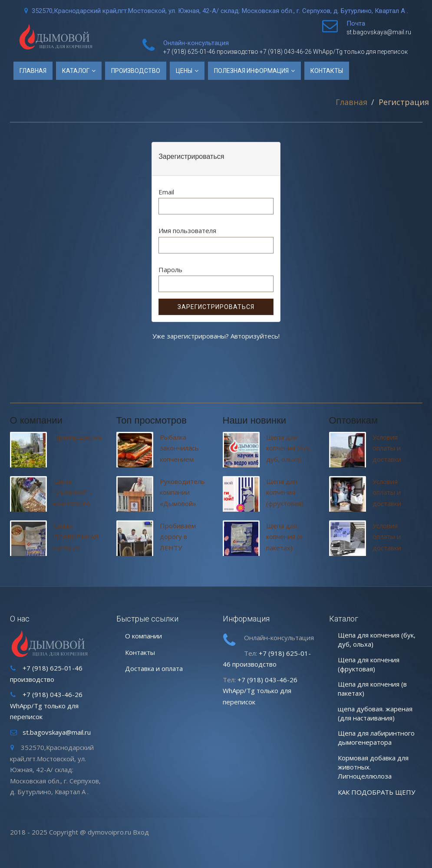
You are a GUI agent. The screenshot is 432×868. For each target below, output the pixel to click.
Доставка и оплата (154, 668)
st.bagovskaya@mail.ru (379, 32)
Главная (33, 71)
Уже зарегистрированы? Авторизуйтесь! (216, 336)
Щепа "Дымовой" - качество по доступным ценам (73, 503)
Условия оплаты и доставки (387, 448)
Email (166, 192)
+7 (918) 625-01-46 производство (211, 52)
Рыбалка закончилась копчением (179, 448)
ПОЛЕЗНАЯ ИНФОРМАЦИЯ (252, 71)
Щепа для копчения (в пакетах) (284, 537)
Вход (141, 832)
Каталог (76, 71)
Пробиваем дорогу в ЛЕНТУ (178, 537)
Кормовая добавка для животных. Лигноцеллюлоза (373, 767)
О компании (143, 636)
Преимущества (77, 437)
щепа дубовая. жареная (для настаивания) (375, 713)
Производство (136, 71)
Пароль (170, 270)
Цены (185, 71)
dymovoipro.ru (109, 832)
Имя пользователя (187, 230)
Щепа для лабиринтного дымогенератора (376, 738)
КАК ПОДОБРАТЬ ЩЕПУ (376, 792)
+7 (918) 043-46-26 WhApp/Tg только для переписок (334, 52)
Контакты (327, 71)
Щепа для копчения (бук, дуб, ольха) (289, 448)
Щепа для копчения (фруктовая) (285, 492)
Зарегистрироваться (216, 307)
